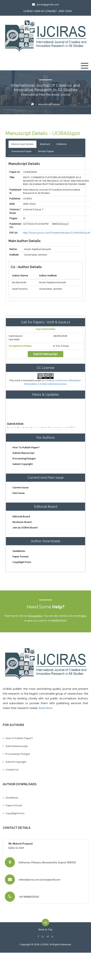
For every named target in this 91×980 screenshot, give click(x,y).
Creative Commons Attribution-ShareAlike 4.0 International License (53, 382)
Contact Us (12, 770)
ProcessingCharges (24, 459)
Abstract (45, 144)
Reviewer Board (22, 522)
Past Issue (19, 493)
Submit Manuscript (45, 354)
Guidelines (19, 551)
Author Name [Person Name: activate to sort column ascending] (20, 276)
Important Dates (46, 329)
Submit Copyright (23, 464)
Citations (61, 144)
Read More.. (46, 708)
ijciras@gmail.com (46, 5)
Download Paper (22, 151)
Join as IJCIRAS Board (25, 528)
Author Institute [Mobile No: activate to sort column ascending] (48, 276)
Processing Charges (18, 754)
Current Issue (21, 488)
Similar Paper (46, 151)
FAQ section (35, 616)
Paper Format (21, 557)
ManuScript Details (22, 144)
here (83, 616)
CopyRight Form (22, 562)
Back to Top (45, 930)
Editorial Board (21, 516)
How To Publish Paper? (26, 447)
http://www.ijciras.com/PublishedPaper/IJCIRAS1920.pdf (57, 233)
